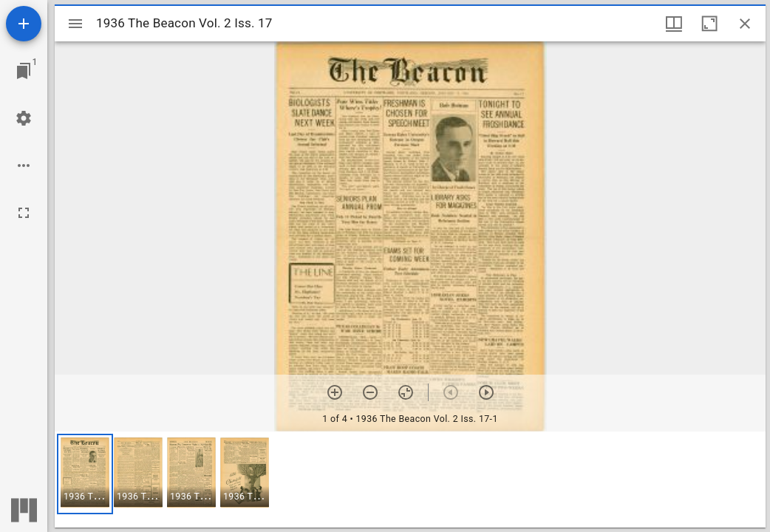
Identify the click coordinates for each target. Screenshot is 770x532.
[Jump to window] (24, 71)
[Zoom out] (370, 392)
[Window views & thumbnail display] (674, 24)
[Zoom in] (335, 392)
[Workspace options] (24, 166)
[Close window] (745, 24)
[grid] (410, 480)
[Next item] (486, 392)
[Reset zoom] (406, 392)
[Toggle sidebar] (75, 24)
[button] (85, 474)
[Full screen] (24, 213)
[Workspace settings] (24, 118)
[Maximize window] (709, 24)
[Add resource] (24, 24)
